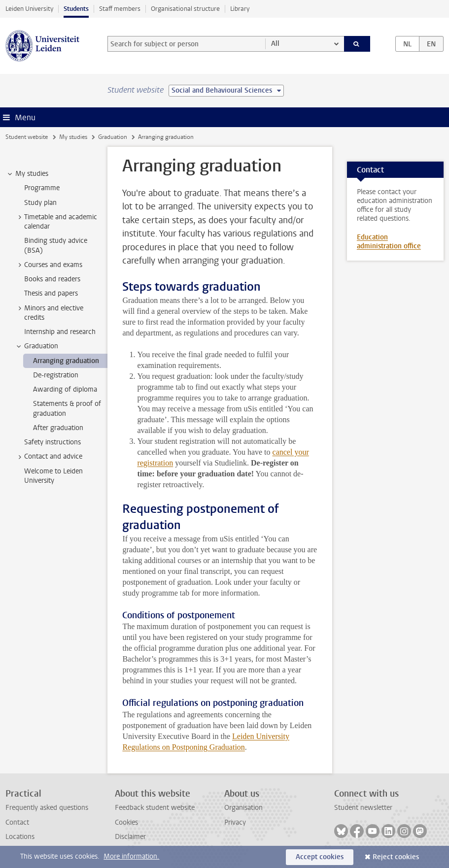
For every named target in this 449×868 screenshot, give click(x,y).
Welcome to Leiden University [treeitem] (53, 476)
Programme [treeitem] (42, 188)
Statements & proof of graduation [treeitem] (67, 408)
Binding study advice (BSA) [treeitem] (56, 245)
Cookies (126, 822)
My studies (73, 137)
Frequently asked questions (47, 808)
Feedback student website (155, 808)
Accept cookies (320, 857)
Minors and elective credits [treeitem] (49, 313)
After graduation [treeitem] (58, 428)
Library (240, 9)
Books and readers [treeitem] (52, 279)
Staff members (120, 9)
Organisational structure (185, 9)
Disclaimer (130, 837)
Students (76, 9)
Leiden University (29, 9)
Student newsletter (363, 808)
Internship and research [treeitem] (60, 332)
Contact (17, 822)
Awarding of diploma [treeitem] (65, 389)
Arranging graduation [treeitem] (66, 361)
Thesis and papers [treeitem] (51, 293)
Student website (27, 137)
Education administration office (389, 242)
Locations (20, 837)
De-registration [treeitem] (56, 375)
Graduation (113, 137)
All (275, 44)
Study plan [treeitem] (40, 203)
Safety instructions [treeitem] (52, 442)
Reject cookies (396, 857)
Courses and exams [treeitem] (49, 265)
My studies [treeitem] (27, 174)
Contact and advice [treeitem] (49, 457)
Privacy (235, 822)
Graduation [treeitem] (36, 346)
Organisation (243, 808)
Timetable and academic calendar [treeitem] (56, 222)
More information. (131, 856)
